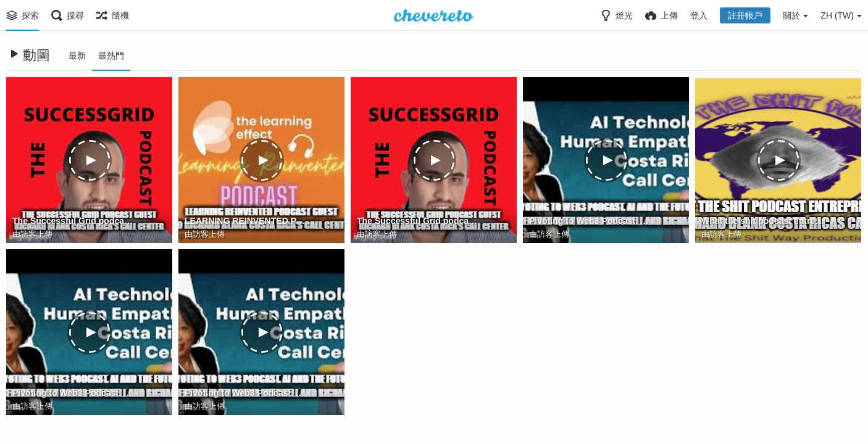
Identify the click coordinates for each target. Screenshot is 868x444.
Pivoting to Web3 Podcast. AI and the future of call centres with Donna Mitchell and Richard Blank (590, 221)
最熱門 (111, 55)
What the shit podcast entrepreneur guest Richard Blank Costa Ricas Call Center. (763, 221)
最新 (77, 55)
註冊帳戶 (745, 15)
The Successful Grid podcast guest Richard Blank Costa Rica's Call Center (74, 221)
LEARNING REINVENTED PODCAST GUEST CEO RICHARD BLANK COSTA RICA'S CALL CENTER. (246, 221)
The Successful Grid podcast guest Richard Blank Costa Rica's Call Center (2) (418, 221)
